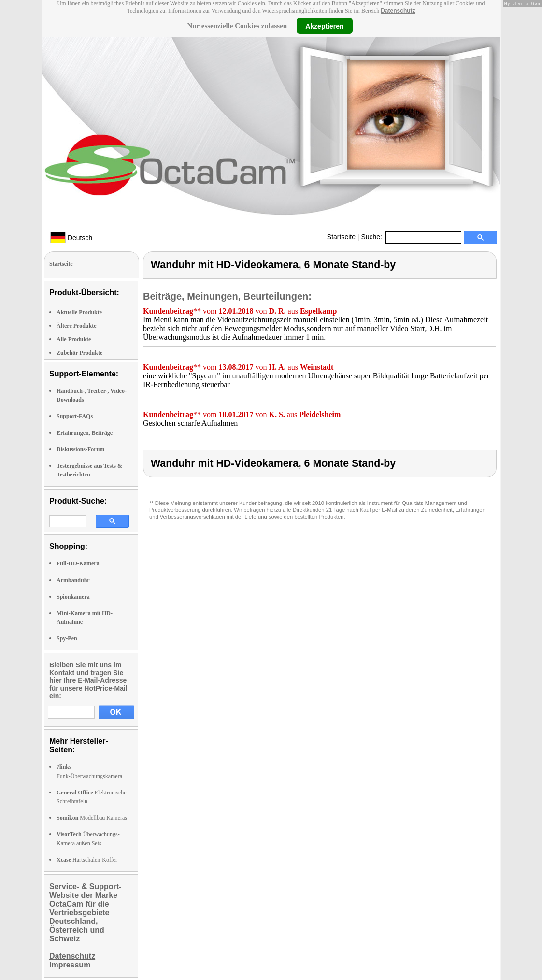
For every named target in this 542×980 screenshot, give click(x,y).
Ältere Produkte (77, 326)
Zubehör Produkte (79, 353)
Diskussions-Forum (80, 449)
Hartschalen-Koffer (87, 860)
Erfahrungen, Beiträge (85, 433)
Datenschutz (398, 11)
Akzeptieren (324, 26)
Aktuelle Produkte (79, 312)
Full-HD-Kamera (78, 563)
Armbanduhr (73, 580)
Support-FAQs (75, 416)
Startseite (341, 237)
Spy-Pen (67, 638)
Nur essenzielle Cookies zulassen (237, 26)
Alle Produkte (74, 339)
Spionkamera (73, 597)
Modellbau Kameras (92, 818)
